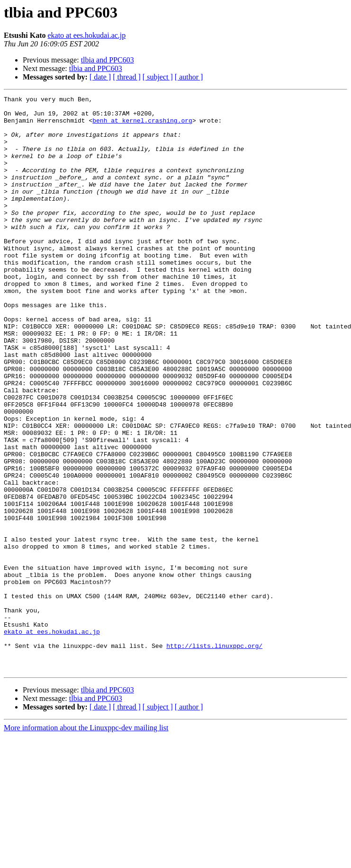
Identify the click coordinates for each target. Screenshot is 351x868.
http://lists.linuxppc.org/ (214, 756)
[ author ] (189, 77)
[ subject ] (158, 77)
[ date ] (100, 77)
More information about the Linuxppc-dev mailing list (86, 843)
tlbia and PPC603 (108, 60)
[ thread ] (127, 77)
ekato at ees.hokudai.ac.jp (86, 35)
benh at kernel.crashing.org (142, 126)
